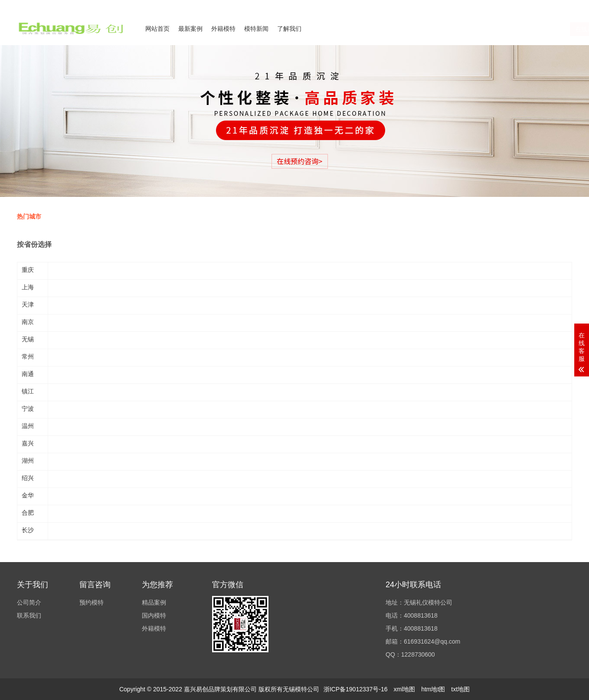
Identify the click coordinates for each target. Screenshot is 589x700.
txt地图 (460, 689)
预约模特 (92, 602)
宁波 (28, 409)
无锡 (28, 339)
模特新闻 (256, 29)
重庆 (28, 270)
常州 (28, 357)
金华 (28, 495)
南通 (28, 374)
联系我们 (519, 6)
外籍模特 (223, 29)
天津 (28, 304)
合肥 (28, 513)
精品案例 (154, 602)
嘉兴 (28, 443)
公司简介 (487, 6)
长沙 (28, 530)
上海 (28, 287)
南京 (28, 322)
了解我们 (289, 29)
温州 (28, 426)
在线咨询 (487, 29)
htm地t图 (433, 689)
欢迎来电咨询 (556, 6)
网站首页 (157, 29)
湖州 (28, 461)
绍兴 (28, 478)
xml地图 (404, 689)
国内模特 (154, 615)
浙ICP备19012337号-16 (356, 689)
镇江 (28, 391)
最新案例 (190, 29)
